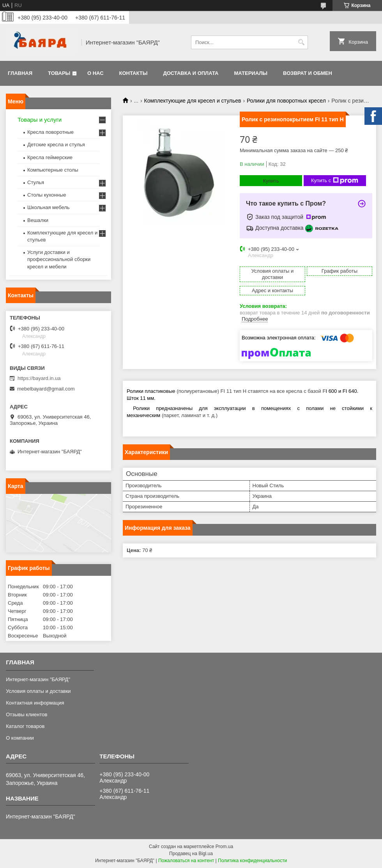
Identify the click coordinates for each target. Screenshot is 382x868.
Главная (20, 73)
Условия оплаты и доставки (38, 691)
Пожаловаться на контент (186, 861)
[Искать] (301, 42)
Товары (59, 73)
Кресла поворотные (50, 132)
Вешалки (38, 220)
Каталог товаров (25, 726)
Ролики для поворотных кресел (286, 101)
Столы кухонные (47, 195)
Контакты (134, 73)
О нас (95, 73)
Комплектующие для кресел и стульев (193, 101)
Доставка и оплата (191, 73)
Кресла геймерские (50, 157)
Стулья (36, 182)
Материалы (251, 73)
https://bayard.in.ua (39, 378)
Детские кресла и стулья (56, 145)
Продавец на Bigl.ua (191, 854)
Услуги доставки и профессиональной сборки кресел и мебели (59, 259)
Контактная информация (35, 703)
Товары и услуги (40, 120)
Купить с (335, 181)
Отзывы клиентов (27, 714)
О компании (20, 738)
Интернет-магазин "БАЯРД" (38, 679)
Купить (271, 181)
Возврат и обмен (308, 73)
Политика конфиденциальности (252, 861)
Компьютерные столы (53, 170)
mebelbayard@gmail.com (46, 389)
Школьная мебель (49, 207)
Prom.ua (224, 847)
